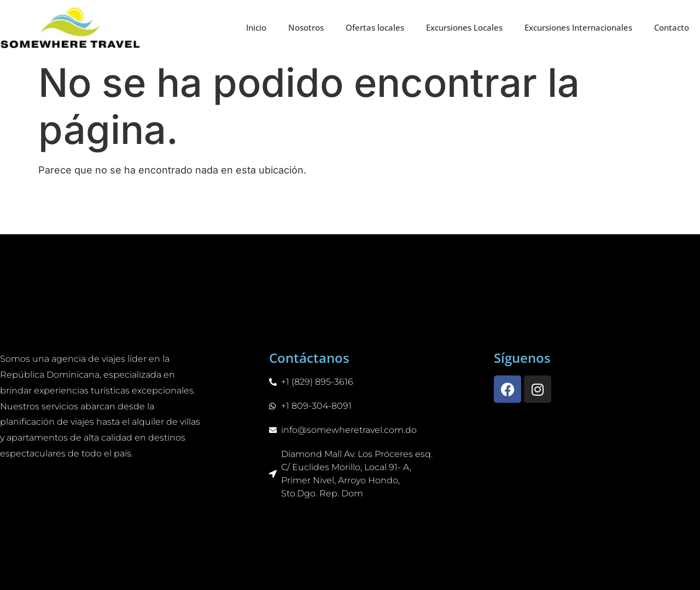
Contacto (672, 27)
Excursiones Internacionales (578, 27)
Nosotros (306, 27)
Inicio (256, 27)
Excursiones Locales (464, 27)
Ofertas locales (375, 27)
